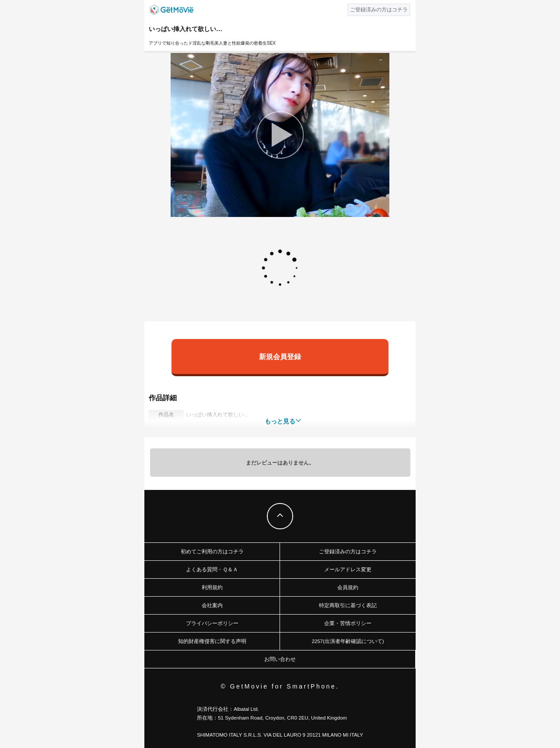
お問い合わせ (280, 659)
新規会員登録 (280, 356)
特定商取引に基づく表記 (348, 605)
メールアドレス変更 (348, 570)
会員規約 (348, 587)
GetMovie (171, 10)
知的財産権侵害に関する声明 (212, 641)
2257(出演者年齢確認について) (348, 641)
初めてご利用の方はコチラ (212, 552)
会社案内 (212, 605)
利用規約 (212, 587)
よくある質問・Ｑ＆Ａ (212, 570)
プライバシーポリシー (212, 623)
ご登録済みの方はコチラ (348, 552)
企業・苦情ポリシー (348, 623)
